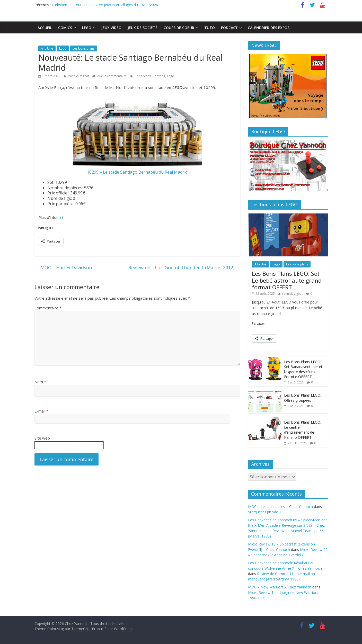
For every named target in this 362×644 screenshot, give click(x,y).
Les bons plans (83, 48)
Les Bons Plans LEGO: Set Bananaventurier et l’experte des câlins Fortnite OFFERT (303, 369)
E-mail (41, 411)
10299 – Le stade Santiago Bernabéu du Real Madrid (137, 172)
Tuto (210, 28)
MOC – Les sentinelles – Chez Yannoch (280, 507)
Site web (42, 438)
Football (159, 76)
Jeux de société (143, 28)
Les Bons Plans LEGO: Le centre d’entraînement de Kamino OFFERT (303, 430)
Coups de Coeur (179, 28)
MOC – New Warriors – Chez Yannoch (280, 587)
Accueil (45, 28)
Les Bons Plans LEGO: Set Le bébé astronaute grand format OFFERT (287, 280)
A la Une (47, 48)
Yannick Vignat (79, 76)
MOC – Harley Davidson (63, 267)
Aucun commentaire (109, 76)
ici (61, 217)
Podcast (229, 28)
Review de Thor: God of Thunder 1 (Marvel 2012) (184, 267)
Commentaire (48, 308)
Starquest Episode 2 (265, 512)
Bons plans (143, 76)
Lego (87, 28)
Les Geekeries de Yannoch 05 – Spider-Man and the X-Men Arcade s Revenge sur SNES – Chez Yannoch (288, 525)
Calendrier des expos (269, 28)
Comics (65, 28)
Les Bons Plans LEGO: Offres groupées (303, 398)
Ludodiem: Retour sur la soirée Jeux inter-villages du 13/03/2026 (105, 5)
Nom (40, 382)
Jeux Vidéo (111, 28)
